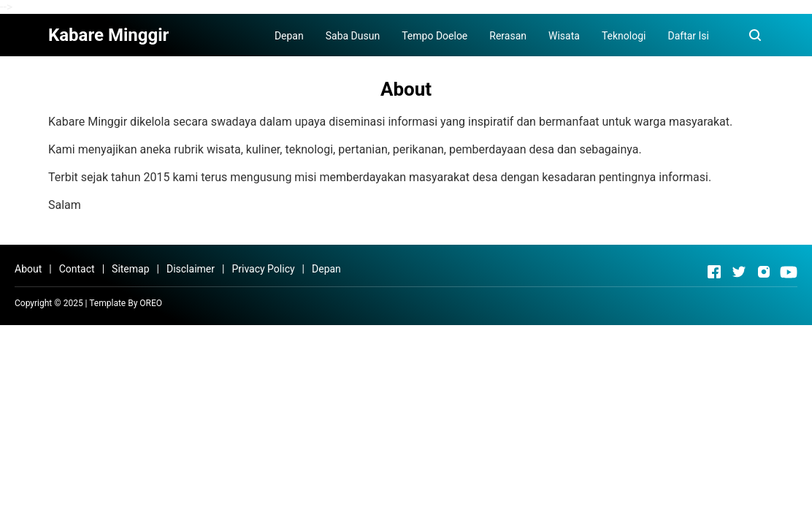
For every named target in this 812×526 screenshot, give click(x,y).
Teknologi (624, 36)
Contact (77, 269)
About (28, 269)
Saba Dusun (353, 36)
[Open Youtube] (789, 272)
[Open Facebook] (714, 272)
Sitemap (130, 269)
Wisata (564, 36)
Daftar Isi (688, 36)
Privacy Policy (263, 269)
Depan (289, 36)
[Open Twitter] (739, 272)
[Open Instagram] (764, 272)
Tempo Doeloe (434, 36)
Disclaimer (191, 269)
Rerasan (508, 36)
